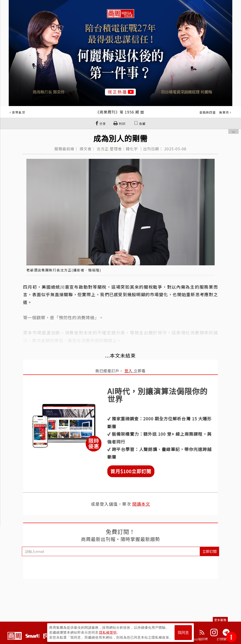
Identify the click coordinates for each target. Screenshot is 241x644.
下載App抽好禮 (196, 639)
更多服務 (220, 620)
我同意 (183, 633)
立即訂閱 (209, 551)
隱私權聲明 (108, 632)
